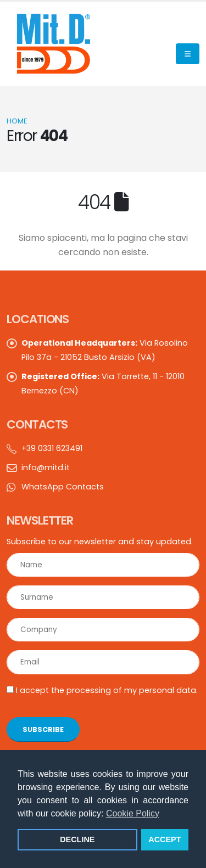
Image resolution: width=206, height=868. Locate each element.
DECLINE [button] (77, 839)
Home (17, 121)
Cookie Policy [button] (133, 813)
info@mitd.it (46, 467)
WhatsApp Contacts (63, 487)
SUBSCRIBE (43, 729)
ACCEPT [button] (165, 839)
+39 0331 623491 (52, 448)
